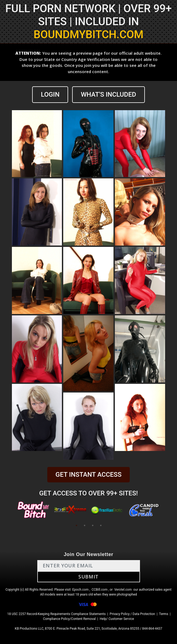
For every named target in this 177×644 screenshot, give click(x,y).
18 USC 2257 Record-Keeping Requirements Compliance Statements (56, 614)
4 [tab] (101, 525)
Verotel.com (123, 590)
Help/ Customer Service (117, 619)
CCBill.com (100, 590)
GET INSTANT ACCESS (88, 475)
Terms (164, 614)
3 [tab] (93, 525)
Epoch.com (81, 590)
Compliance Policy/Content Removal (69, 619)
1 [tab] (76, 525)
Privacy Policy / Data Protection (132, 614)
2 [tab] (85, 525)
